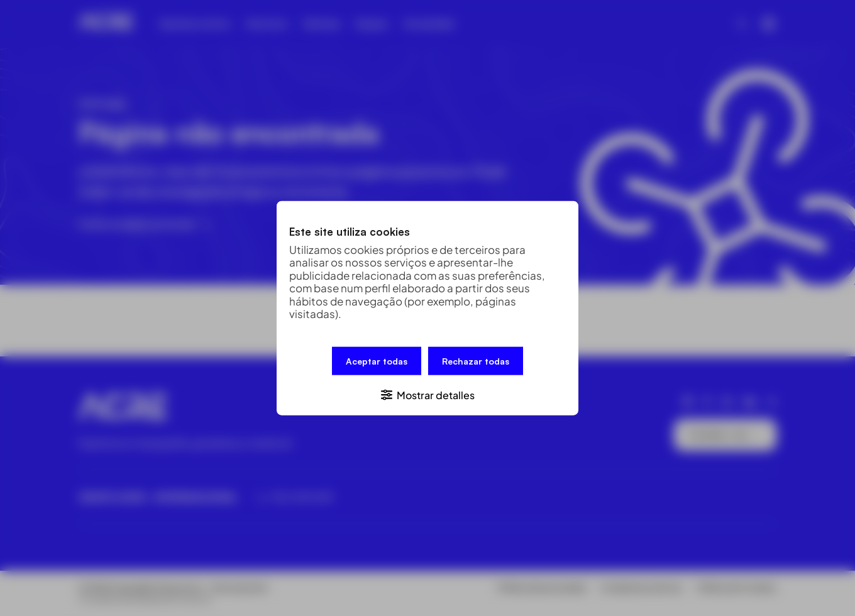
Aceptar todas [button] (377, 361)
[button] (427, 394)
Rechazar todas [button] (476, 361)
